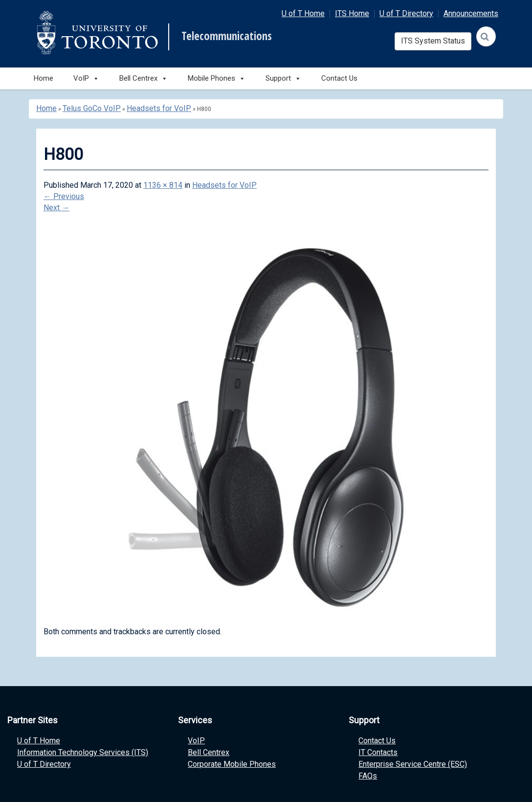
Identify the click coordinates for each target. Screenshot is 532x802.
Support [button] (283, 78)
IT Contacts (378, 752)
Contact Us (339, 78)
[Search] (486, 36)
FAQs (368, 776)
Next (56, 208)
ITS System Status (433, 41)
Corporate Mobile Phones (232, 764)
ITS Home (352, 13)
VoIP (196, 741)
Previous (64, 196)
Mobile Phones (217, 78)
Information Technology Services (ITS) (83, 752)
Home (44, 78)
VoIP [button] (86, 78)
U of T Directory (406, 13)
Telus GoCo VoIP (92, 108)
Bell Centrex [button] (144, 78)
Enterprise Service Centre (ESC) (413, 764)
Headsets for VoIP (159, 108)
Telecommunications (227, 36)
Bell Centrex (209, 752)
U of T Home (303, 13)
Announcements (471, 13)
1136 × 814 (163, 185)
